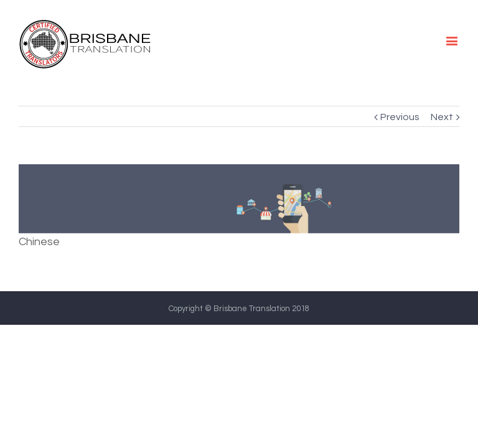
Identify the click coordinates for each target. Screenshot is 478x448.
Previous (400, 117)
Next (442, 117)
